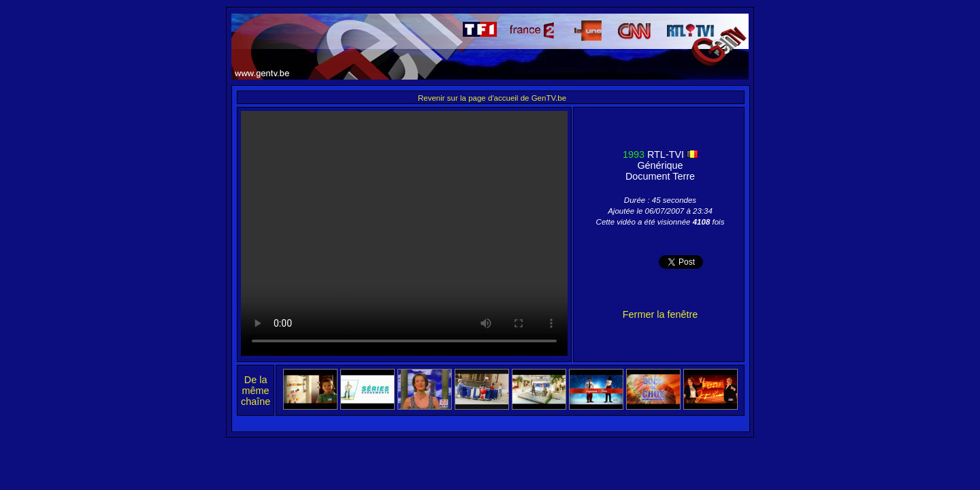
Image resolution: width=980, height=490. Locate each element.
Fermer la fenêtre (660, 314)
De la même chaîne (256, 391)
